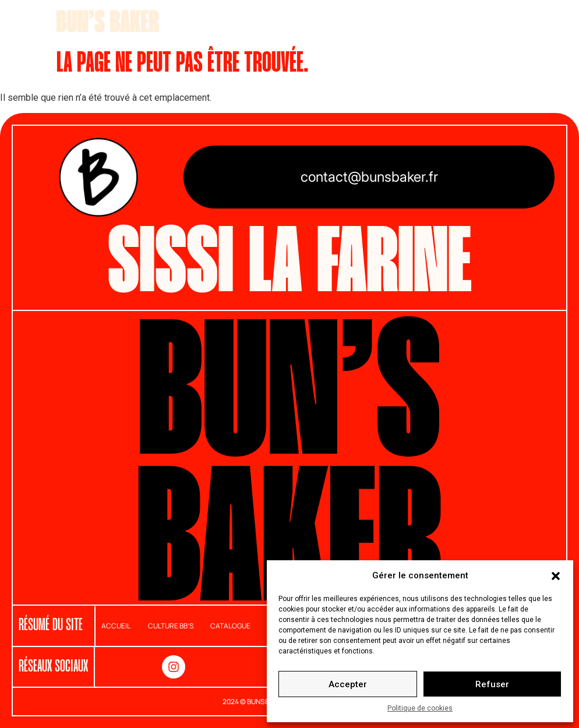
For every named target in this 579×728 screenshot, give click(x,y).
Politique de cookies (420, 708)
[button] (556, 575)
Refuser (492, 684)
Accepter (348, 684)
